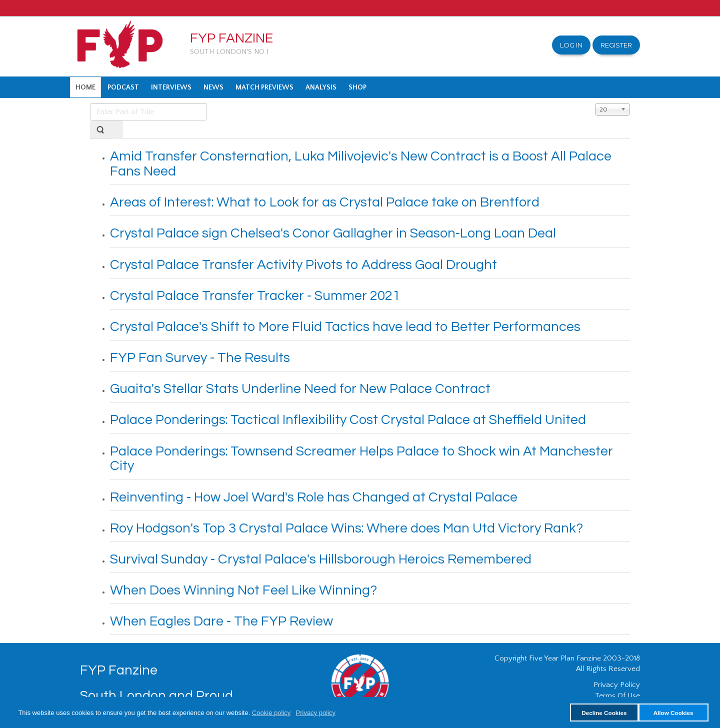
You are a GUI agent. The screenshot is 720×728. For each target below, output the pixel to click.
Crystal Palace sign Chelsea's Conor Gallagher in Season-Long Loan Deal (333, 233)
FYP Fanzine (231, 38)
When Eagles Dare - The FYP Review (221, 621)
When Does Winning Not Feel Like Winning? (243, 590)
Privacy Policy (617, 685)
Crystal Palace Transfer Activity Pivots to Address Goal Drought (303, 265)
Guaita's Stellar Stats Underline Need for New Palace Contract (300, 389)
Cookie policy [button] (271, 713)
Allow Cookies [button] (673, 713)
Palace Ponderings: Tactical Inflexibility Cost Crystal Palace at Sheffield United (348, 420)
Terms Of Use (617, 696)
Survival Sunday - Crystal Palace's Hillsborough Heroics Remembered (321, 559)
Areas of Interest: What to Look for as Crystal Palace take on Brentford (325, 202)
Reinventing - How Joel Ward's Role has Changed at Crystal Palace (314, 497)
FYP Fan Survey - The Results (200, 358)
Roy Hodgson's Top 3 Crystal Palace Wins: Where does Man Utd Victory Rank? (346, 528)
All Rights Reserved (608, 669)
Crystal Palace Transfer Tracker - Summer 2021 (255, 296)
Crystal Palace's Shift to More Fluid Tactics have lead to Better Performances (345, 327)
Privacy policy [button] (316, 713)
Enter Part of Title (90, 103)
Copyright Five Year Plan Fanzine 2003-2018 (567, 658)
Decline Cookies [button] (604, 713)
